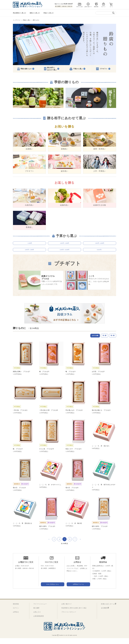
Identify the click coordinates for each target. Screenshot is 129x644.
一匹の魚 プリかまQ (20, 416)
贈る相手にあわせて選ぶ (52, 68)
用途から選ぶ (27, 20)
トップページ (17, 20)
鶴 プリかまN (44, 377)
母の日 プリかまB (72, 493)
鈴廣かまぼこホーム (108, 610)
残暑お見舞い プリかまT (21, 377)
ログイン (16, 614)
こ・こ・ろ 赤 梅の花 (74, 529)
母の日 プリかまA (19, 493)
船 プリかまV (18, 455)
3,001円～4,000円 (100, 244)
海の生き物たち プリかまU (101, 416)
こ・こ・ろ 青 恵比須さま (22, 529)
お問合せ (16, 618)
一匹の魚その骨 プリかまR (49, 416)
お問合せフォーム (77, 590)
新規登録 (96, 7)
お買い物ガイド (88, 7)
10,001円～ (100, 253)
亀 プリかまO (70, 377)
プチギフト (104, 68)
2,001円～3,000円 (65, 244)
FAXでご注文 (80, 7)
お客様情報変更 (39, 622)
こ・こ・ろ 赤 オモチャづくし (50, 490)
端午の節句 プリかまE (100, 532)
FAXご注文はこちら (52, 590)
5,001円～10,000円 (64, 253)
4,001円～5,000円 (29, 253)
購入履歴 (36, 614)
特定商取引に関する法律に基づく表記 (74, 614)
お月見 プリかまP (98, 377)
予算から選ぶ (78, 68)
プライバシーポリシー (69, 618)
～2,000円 (29, 244)
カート (112, 7)
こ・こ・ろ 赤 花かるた (101, 452)
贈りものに (36, 20)
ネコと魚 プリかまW (47, 455)
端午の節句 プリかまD (47, 532)
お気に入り (37, 618)
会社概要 (104, 614)
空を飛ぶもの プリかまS (74, 416)
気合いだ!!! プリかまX (73, 455)
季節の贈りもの (26, 68)
